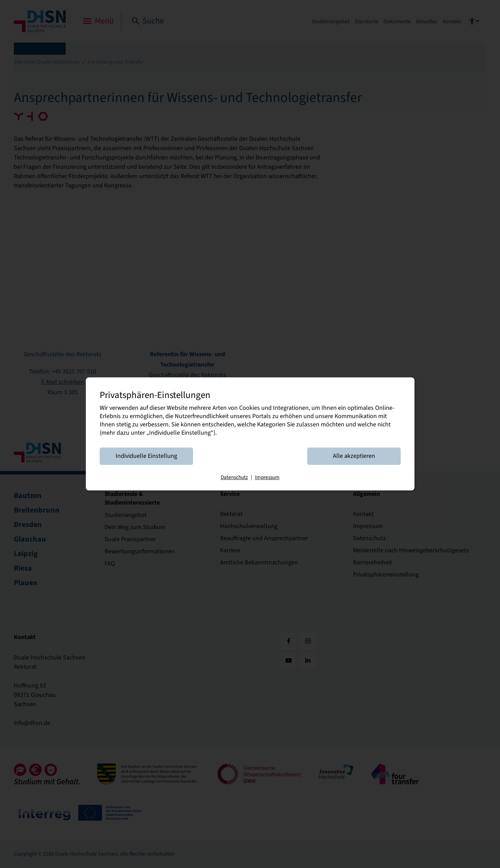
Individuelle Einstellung (146, 456)
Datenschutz (234, 478)
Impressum (267, 478)
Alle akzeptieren (354, 456)
